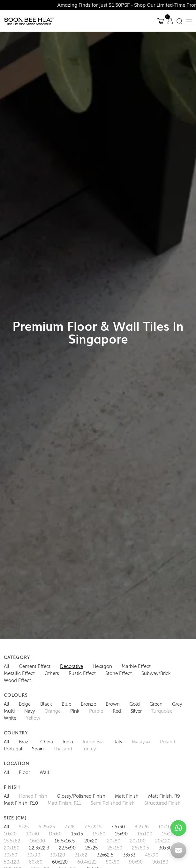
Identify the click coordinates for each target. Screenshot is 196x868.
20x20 (91, 841)
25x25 (91, 848)
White (10, 718)
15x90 (121, 834)
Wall (44, 772)
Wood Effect (17, 680)
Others (52, 673)
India (68, 742)
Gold (135, 704)
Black (46, 704)
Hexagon (102, 666)
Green (156, 704)
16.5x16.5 (65, 841)
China (47, 742)
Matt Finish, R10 (21, 803)
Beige (25, 704)
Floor (24, 772)
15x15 (77, 834)
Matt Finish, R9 (164, 796)
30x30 (165, 848)
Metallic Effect (19, 673)
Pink (75, 711)
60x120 (60, 862)
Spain (38, 749)
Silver (136, 711)
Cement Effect (35, 666)
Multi (9, 711)
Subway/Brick (156, 673)
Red (117, 711)
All (7, 666)
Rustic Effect (82, 673)
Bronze (88, 704)
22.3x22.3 (39, 848)
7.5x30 (118, 827)
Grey (177, 704)
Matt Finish (127, 796)
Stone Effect (119, 673)
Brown (113, 704)
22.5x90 (67, 848)
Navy (30, 711)
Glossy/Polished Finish (81, 796)
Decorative (72, 666)
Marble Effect (136, 666)
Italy (118, 742)
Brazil (25, 742)
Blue (66, 704)
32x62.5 (105, 855)
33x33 (129, 855)
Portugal (13, 749)
